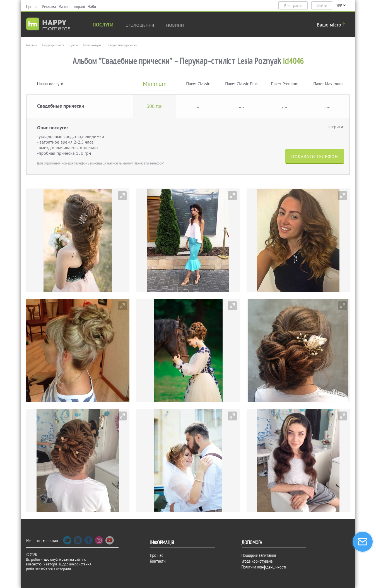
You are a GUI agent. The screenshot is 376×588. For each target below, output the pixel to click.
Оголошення (140, 25)
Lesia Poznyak (92, 45)
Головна (32, 45)
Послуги (103, 25)
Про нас (33, 7)
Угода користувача (257, 561)
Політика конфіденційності (264, 567)
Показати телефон (314, 156)
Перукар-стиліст (53, 45)
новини (175, 25)
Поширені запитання (259, 555)
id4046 (293, 61)
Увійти (322, 6)
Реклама (49, 7)
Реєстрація (293, 6)
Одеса (74, 45)
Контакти (158, 561)
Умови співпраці (72, 7)
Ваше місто (332, 25)
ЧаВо (92, 7)
